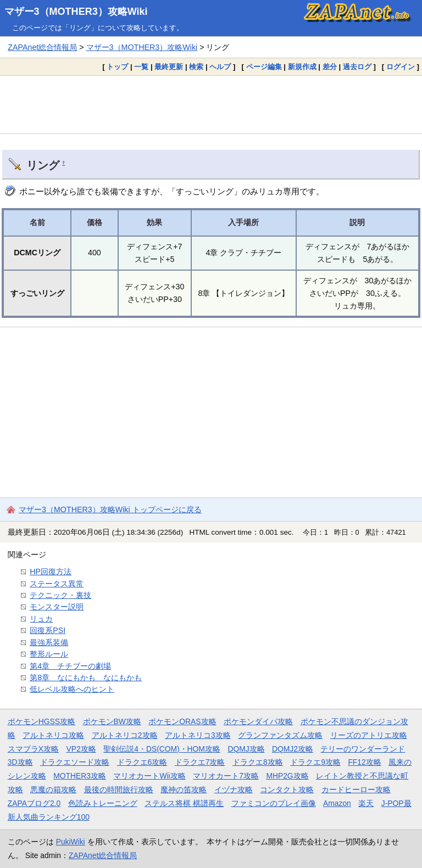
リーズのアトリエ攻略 (369, 735)
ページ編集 (264, 67)
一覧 (141, 67)
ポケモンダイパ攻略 (258, 721)
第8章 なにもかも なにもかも (86, 677)
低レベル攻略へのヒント (72, 689)
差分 (330, 67)
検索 (196, 67)
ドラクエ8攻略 (258, 762)
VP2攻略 (81, 749)
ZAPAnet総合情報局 (42, 47)
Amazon (337, 803)
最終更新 (169, 67)
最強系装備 (49, 642)
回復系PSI (48, 630)
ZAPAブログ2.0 (34, 803)
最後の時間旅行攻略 (119, 789)
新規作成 (302, 67)
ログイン (401, 67)
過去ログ (357, 67)
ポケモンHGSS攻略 (41, 721)
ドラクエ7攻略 (200, 762)
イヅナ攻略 (234, 789)
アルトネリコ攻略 (53, 735)
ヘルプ (220, 67)
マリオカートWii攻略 (149, 776)
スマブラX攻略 (33, 749)
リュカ (41, 619)
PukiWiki (71, 842)
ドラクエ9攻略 (315, 762)
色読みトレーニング (103, 803)
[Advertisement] (211, 104)
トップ (117, 67)
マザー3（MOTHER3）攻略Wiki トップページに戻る (110, 509)
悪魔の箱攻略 (53, 789)
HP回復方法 (51, 572)
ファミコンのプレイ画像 (274, 803)
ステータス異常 (57, 584)
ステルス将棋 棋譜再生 (184, 803)
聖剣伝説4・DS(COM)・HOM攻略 (162, 749)
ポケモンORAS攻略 (182, 721)
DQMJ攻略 (246, 749)
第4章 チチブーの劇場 (70, 666)
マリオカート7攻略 (226, 776)
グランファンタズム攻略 (280, 735)
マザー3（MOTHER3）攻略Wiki (76, 12)
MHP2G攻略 (287, 776)
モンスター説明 (57, 607)
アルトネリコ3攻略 (198, 735)
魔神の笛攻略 (184, 789)
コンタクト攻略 (287, 789)
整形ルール (49, 654)
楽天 (366, 803)
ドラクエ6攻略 (142, 762)
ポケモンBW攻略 (112, 721)
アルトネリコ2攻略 (125, 735)
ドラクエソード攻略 (75, 762)
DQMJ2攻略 (293, 749)
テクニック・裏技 (60, 595)
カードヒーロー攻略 (356, 789)
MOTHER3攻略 (80, 776)
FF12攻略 (364, 762)
